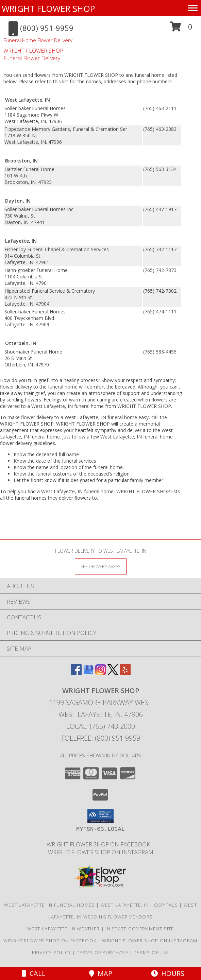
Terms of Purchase (103, 952)
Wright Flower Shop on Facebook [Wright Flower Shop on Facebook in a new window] (99, 844)
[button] (181, 29)
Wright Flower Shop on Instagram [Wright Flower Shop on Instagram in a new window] (101, 852)
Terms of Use (152, 952)
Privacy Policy (52, 952)
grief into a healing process (68, 380)
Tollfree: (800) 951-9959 (100, 738)
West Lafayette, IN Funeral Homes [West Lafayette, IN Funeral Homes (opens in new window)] (49, 905)
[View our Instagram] (101, 673)
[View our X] (113, 673)
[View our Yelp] (125, 673)
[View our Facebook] (76, 673)
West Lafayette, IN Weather (64, 929)
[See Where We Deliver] (101, 566)
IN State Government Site (140, 929)
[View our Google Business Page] (88, 673)
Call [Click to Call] (34, 973)
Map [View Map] (101, 973)
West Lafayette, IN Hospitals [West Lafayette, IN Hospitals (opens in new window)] (139, 905)
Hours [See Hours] (168, 973)
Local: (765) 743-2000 (101, 726)
